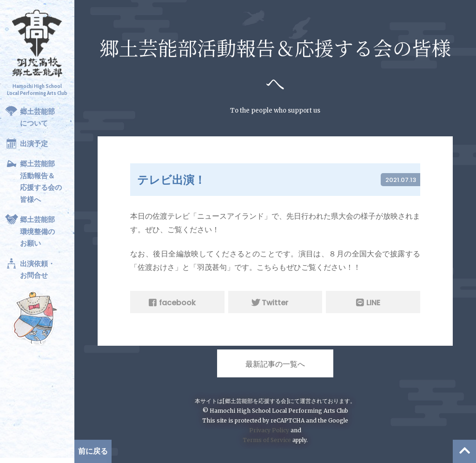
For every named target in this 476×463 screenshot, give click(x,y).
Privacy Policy (269, 430)
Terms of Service (267, 440)
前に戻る (93, 451)
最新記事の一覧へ (275, 364)
